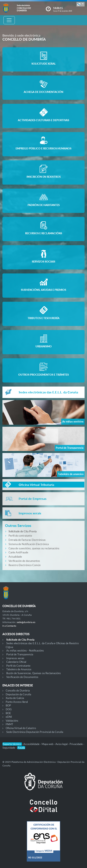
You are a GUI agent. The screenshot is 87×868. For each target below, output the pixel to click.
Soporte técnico (12, 744)
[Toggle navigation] (9, 20)
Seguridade (9, 748)
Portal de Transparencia (20, 654)
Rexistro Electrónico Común (25, 565)
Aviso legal (62, 744)
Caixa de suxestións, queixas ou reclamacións (34, 548)
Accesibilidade (32, 744)
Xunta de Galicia (15, 698)
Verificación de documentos (24, 561)
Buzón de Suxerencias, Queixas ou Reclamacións (34, 673)
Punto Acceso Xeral (17, 702)
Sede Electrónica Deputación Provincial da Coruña (35, 732)
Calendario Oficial (16, 662)
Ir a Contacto (9, 626)
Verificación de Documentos (22, 677)
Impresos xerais (15, 658)
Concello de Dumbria (18, 690)
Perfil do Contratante (18, 666)
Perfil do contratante (20, 536)
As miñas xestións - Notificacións (25, 650)
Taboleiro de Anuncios (19, 669)
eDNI (9, 717)
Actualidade (15, 557)
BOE (8, 713)
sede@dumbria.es (26, 622)
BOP (8, 705)
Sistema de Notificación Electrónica (29, 544)
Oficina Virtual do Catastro (21, 728)
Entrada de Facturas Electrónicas (27, 540)
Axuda (21, 748)
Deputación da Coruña (18, 694)
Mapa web (48, 744)
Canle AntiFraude (18, 552)
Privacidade (76, 744)
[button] (81, 4)
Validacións (12, 721)
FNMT (9, 724)
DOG (9, 709)
